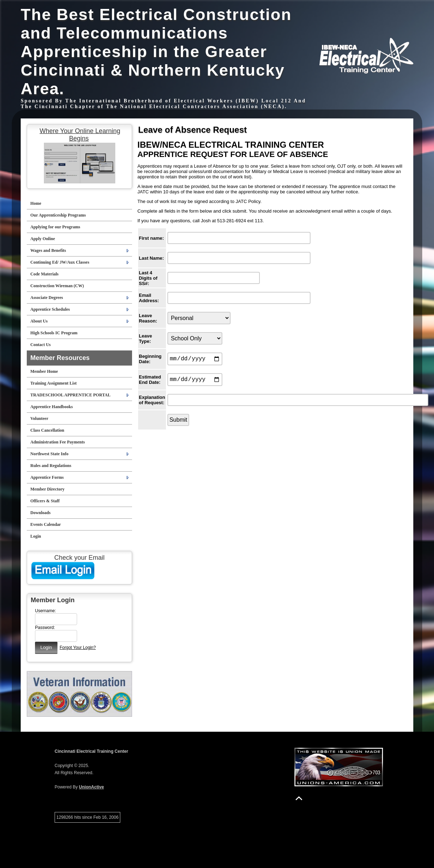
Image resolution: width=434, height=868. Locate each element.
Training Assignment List (54, 383)
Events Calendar (46, 524)
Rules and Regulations (51, 466)
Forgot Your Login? (78, 648)
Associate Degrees (47, 298)
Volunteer (39, 418)
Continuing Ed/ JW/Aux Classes (60, 262)
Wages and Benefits (48, 250)
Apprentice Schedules (50, 309)
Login (36, 536)
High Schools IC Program (54, 333)
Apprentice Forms (47, 477)
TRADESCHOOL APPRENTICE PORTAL (70, 395)
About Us (39, 321)
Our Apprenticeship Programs (58, 215)
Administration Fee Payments (58, 442)
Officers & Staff (45, 501)
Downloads (41, 513)
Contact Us (41, 345)
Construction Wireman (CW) (57, 286)
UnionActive (91, 787)
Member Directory (47, 489)
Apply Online (43, 239)
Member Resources (60, 358)
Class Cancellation (47, 430)
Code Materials (44, 274)
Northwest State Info (49, 454)
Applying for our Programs (55, 227)
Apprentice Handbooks (52, 407)
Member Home (44, 371)
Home (36, 203)
